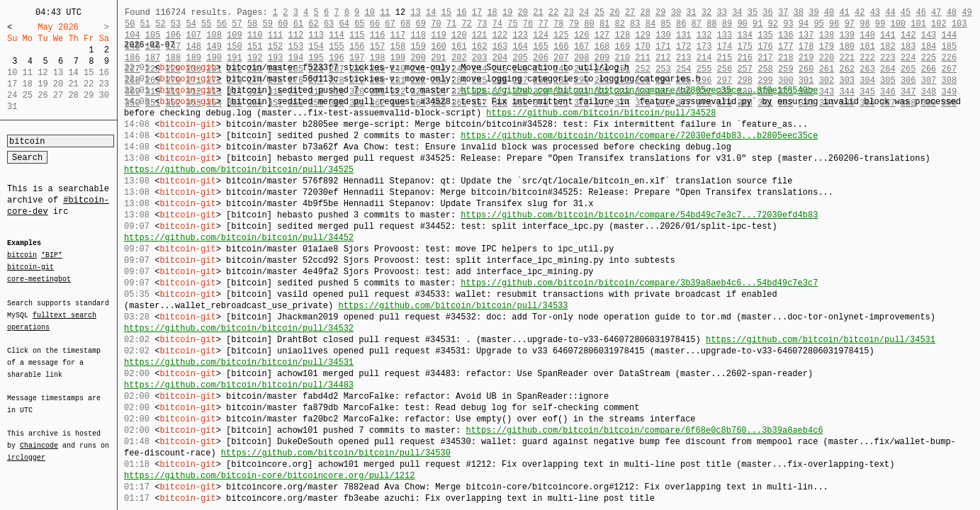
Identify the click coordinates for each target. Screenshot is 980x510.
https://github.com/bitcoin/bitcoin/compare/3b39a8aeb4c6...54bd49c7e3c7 (639, 283)
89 (727, 24)
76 (528, 24)
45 (906, 12)
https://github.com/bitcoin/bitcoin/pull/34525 (239, 170)
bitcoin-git (30, 267)
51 (145, 24)
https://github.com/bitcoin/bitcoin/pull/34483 (239, 385)
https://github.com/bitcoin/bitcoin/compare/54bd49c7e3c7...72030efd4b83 (639, 215)
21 (538, 12)
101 (918, 24)
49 (967, 12)
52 (160, 24)
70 (436, 24)
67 (390, 24)
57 (237, 24)
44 (890, 12)
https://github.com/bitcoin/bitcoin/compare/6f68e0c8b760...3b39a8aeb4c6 (644, 430)
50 (130, 24)
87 (697, 24)
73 (482, 24)
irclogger (26, 448)
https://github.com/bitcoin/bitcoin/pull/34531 (821, 340)
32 (706, 12)
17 (477, 12)
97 (850, 24)
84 (650, 24)
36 (767, 12)
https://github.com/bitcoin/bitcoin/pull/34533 (453, 306)
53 (176, 24)
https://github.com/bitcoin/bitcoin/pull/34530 (336, 453)
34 (737, 12)
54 (191, 24)
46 (920, 12)
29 (660, 12)
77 (543, 24)
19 (507, 12)
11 (385, 12)
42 (860, 12)
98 (864, 24)
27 (630, 12)
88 (711, 24)
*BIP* (52, 256)
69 (421, 24)
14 (431, 12)
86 (681, 24)
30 (676, 12)
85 (665, 24)
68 (405, 24)
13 (415, 12)
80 (589, 24)
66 (375, 24)
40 (829, 12)
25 (599, 12)
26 (614, 12)
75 (512, 24)
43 (875, 12)
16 (461, 12)
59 (267, 24)
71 (451, 24)
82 (620, 24)
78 (558, 24)
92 (773, 24)
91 (757, 24)
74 (497, 24)
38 (799, 12)
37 (783, 12)
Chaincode (39, 437)
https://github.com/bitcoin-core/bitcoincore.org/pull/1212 (269, 476)
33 (721, 12)
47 (936, 12)
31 (691, 12)
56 (222, 24)
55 (206, 24)
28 (645, 12)
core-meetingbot (39, 278)
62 (313, 24)
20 (523, 12)
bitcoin (22, 256)
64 (344, 24)
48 (952, 12)
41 (844, 12)
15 (446, 12)
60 (283, 24)
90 (742, 24)
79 (574, 24)
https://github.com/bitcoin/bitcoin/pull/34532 (239, 328)
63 (329, 24)
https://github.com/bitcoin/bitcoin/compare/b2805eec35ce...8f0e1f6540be (639, 90)
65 (359, 24)
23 (568, 12)
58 (252, 24)
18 (492, 12)
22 (553, 12)
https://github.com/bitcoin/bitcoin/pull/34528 (601, 113)
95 (818, 24)
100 (898, 24)
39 (813, 12)
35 (753, 12)
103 (959, 24)
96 (834, 24)
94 (804, 24)
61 (298, 24)
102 (939, 24)
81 (604, 24)
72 (466, 24)
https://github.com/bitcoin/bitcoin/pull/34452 (239, 238)
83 (635, 24)
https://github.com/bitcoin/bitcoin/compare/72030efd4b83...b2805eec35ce (639, 136)
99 (880, 24)
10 (369, 12)
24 (584, 12)
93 (788, 24)
